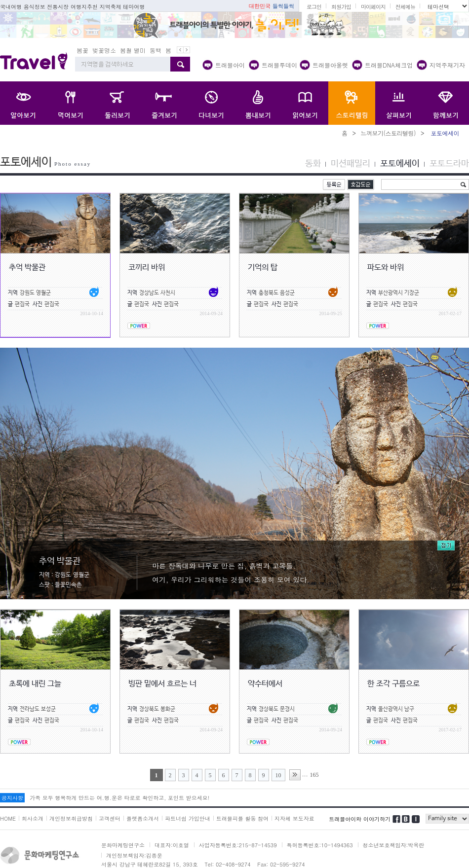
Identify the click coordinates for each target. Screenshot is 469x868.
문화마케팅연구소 (123, 845)
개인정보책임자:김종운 (134, 855)
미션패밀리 (351, 164)
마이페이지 (373, 7)
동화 (313, 164)
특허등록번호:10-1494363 (320, 845)
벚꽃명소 (104, 50)
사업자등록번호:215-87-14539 (238, 845)
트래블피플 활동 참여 (242, 818)
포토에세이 (400, 164)
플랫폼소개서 (143, 818)
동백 (156, 50)
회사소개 (33, 818)
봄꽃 (82, 50)
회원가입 (341, 7)
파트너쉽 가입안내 (188, 818)
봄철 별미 (133, 50)
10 (278, 775)
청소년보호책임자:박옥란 (394, 845)
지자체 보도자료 (294, 818)
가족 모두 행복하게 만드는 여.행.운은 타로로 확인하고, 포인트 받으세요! (119, 798)
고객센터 (110, 818)
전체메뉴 (405, 7)
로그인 (314, 7)
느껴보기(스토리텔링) (388, 133)
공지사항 (12, 798)
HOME (8, 818)
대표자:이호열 (172, 845)
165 (314, 775)
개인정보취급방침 (71, 818)
